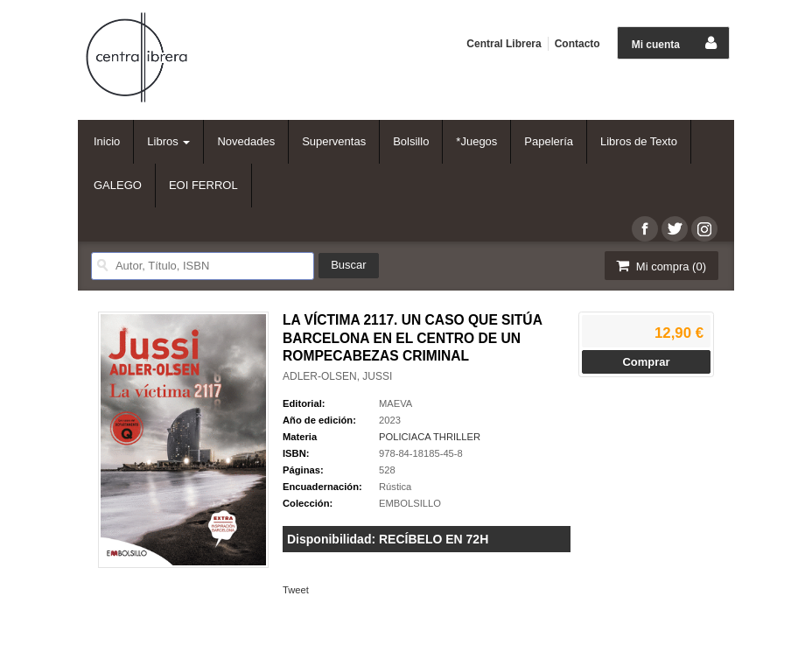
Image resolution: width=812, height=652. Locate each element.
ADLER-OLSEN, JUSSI (337, 376)
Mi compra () (660, 266)
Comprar (646, 362)
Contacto (577, 44)
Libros (168, 141)
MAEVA (395, 403)
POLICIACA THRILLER (430, 437)
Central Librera (504, 44)
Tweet (296, 590)
